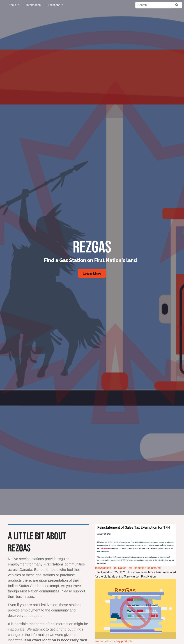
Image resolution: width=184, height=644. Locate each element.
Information (33, 5)
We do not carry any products (113, 641)
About (13, 5)
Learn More (92, 273)
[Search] (154, 5)
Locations (54, 5)
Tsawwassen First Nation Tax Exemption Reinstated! (128, 568)
